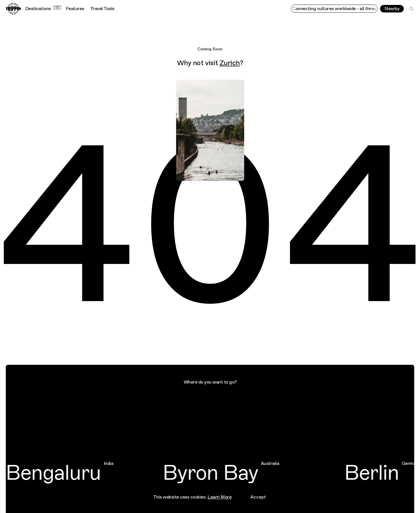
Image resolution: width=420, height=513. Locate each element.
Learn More (219, 494)
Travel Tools (102, 9)
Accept (258, 494)
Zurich (230, 63)
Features (75, 9)
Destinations (43, 9)
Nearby (392, 9)
